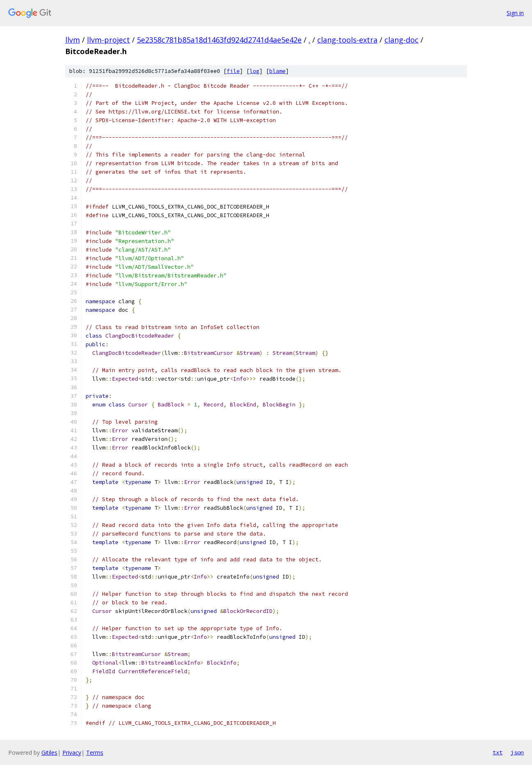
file (233, 71)
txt (498, 752)
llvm (73, 40)
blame (277, 71)
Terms (95, 753)
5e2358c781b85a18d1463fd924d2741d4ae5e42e (219, 40)
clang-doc (401, 40)
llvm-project (108, 40)
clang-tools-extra (347, 40)
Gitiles (49, 753)
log (255, 71)
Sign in (515, 13)
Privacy (72, 753)
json (517, 752)
